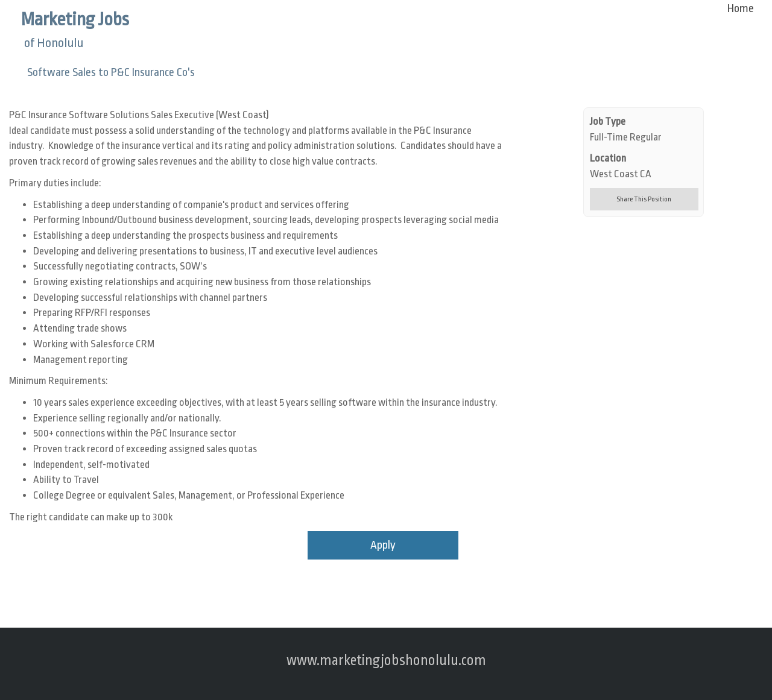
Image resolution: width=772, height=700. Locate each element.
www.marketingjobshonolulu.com (386, 661)
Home (741, 8)
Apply (383, 545)
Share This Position (644, 199)
